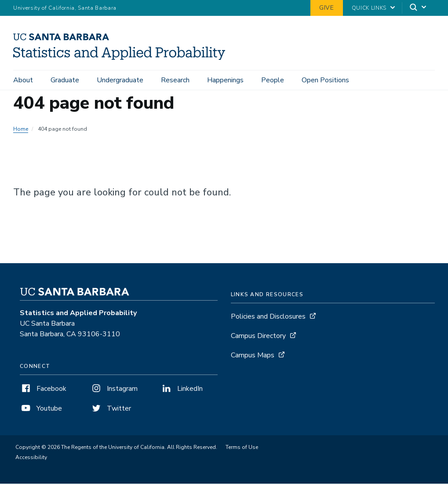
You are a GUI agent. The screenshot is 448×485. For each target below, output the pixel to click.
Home (21, 130)
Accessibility (31, 459)
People (273, 80)
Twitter (111, 410)
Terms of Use (242, 448)
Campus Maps (253, 356)
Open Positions (325, 80)
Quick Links (369, 8)
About (23, 80)
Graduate (65, 80)
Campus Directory (258, 337)
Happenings (225, 80)
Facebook (43, 390)
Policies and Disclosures (268, 318)
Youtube (41, 410)
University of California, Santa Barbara (65, 8)
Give (327, 8)
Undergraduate (120, 80)
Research (175, 80)
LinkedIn (182, 390)
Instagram (114, 390)
